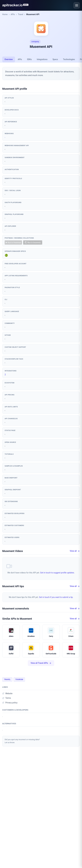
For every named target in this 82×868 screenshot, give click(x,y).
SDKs (29, 59)
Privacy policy (10, 703)
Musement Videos (13, 551)
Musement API (33, 14)
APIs (13, 14)
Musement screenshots (16, 609)
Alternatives (9, 724)
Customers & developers (15, 710)
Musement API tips (13, 586)
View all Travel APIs (41, 663)
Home (5, 14)
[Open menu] (77, 5)
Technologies (69, 59)
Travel (21, 14)
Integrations (42, 59)
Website (7, 693)
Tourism (19, 680)
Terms (7, 698)
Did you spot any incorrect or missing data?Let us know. (22, 741)
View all (75, 551)
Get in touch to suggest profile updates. (57, 573)
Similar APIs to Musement (17, 619)
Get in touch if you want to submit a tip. (56, 597)
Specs (55, 59)
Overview (9, 59)
